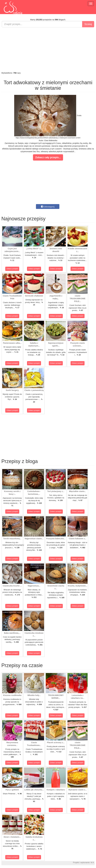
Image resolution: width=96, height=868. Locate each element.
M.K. (93, 862)
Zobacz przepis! (12, 269)
